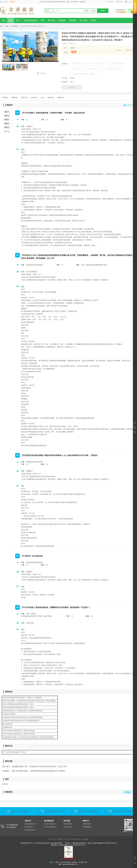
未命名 (93, 20)
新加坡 (86, 11)
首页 (4, 20)
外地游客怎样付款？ (31, 830)
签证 (43, 98)
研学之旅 (51, 20)
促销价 (66, 52)
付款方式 (28, 821)
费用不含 (25, 98)
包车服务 (73, 20)
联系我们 (60, 839)
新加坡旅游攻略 (31, 20)
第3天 (7, 120)
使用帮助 (77, 839)
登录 (7, 2)
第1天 (7, 112)
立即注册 (12, 2)
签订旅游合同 (29, 827)
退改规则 (64, 82)
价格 (65, 48)
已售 (117, 50)
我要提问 (128, 792)
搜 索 (103, 11)
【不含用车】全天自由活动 (32, 556)
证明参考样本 (87, 824)
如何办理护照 (68, 824)
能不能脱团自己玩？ (31, 824)
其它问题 (67, 821)
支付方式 (52, 839)
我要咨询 (61, 98)
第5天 (7, 127)
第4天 (7, 123)
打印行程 (128, 105)
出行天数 (64, 78)
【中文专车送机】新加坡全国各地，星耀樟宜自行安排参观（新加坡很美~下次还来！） (56, 607)
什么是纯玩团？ (68, 827)
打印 (6, 131)
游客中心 (86, 821)
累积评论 (128, 50)
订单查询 (111, 2)
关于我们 (68, 839)
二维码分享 (42, 73)
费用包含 (15, 98)
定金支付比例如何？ (50, 824)
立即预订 (72, 87)
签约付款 (34, 98)
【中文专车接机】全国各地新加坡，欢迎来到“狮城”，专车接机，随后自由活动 (53, 113)
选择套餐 (64, 64)
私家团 (93, 11)
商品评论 (51, 98)
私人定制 (84, 20)
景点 (18, 20)
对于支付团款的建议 (50, 827)
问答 (42, 20)
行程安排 (5, 98)
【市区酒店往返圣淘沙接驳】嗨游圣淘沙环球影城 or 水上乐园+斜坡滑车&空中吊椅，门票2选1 (59, 455)
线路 (11, 20)
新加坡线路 (15, 26)
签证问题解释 (87, 827)
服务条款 (85, 839)
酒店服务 (62, 20)
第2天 (7, 116)
